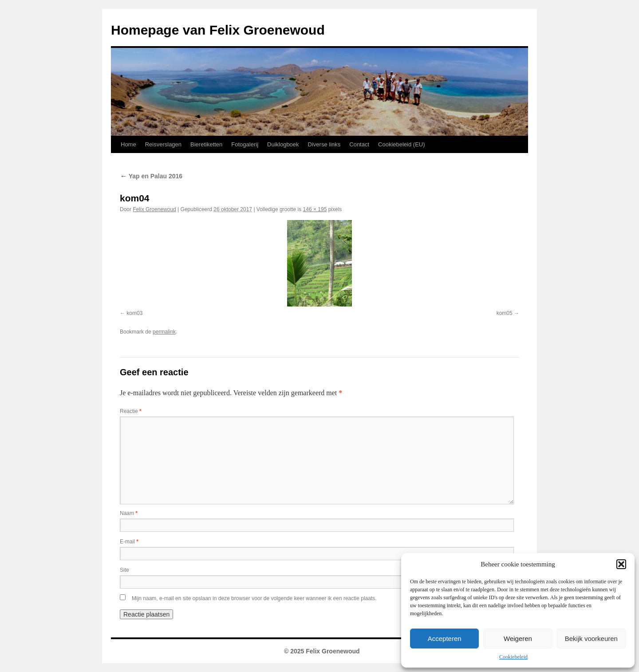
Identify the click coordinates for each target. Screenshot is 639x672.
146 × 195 (315, 209)
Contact (359, 144)
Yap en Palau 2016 (151, 176)
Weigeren (518, 639)
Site (124, 570)
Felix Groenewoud (154, 209)
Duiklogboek (283, 144)
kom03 (134, 313)
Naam (129, 513)
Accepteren (445, 639)
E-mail (129, 542)
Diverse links (324, 144)
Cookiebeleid (513, 657)
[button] (621, 564)
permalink (164, 332)
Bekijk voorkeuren (591, 639)
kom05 (505, 313)
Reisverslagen (163, 144)
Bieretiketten (206, 144)
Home (128, 144)
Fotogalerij (245, 144)
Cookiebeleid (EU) (402, 144)
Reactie (131, 411)
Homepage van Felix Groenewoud (218, 30)
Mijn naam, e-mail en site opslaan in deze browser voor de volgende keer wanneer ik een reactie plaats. (254, 598)
